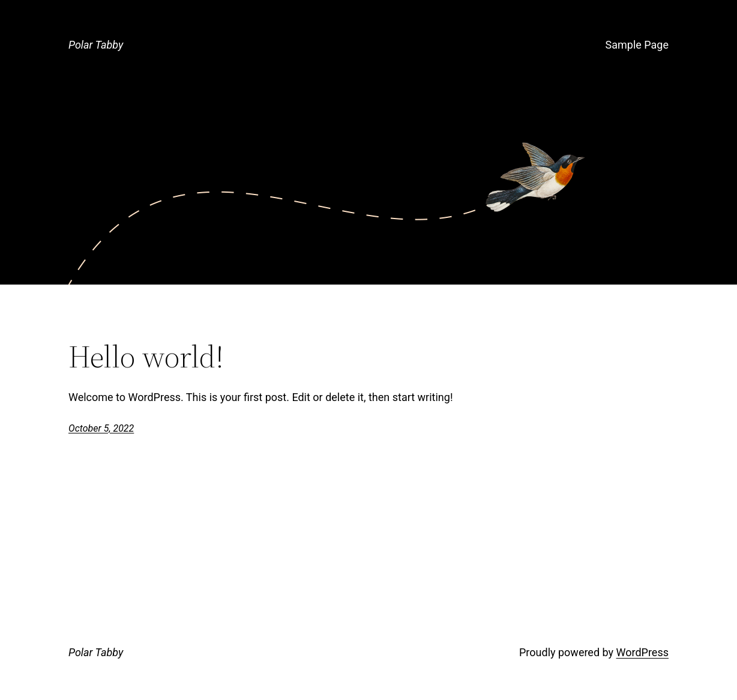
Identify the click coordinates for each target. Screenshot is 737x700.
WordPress (642, 652)
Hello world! (146, 357)
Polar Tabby (96, 45)
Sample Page (637, 45)
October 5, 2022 (101, 428)
